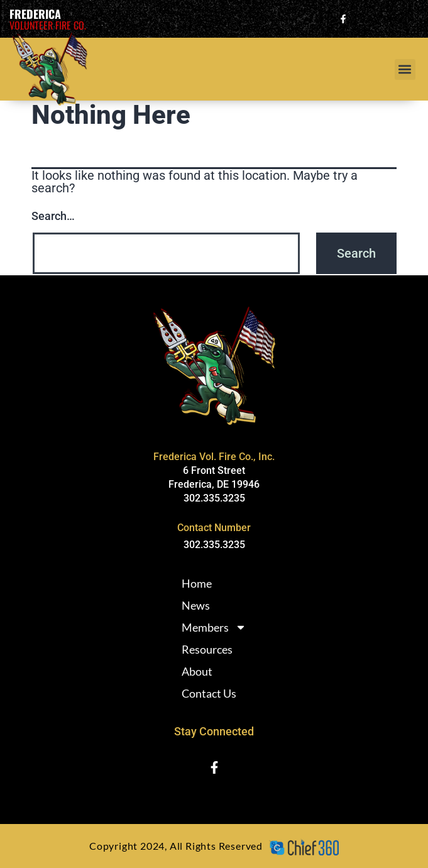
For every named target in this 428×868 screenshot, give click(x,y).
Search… (53, 216)
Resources (207, 649)
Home (197, 583)
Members (214, 627)
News (196, 605)
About (197, 671)
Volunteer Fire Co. (48, 25)
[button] (405, 69)
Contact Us (209, 693)
